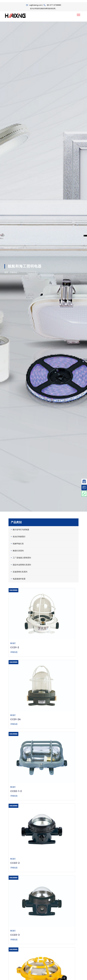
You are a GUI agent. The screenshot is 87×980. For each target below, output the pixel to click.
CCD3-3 (15, 935)
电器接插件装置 (18, 579)
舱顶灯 (13, 643)
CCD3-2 (15, 863)
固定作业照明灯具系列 (21, 565)
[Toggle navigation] (79, 15)
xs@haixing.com (36, 5)
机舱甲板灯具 (17, 544)
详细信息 (14, 652)
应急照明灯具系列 (19, 572)
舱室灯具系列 (17, 551)
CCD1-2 (15, 647)
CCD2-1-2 (16, 791)
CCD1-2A (15, 719)
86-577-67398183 (54, 5)
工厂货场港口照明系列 (21, 558)
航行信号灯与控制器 (20, 529)
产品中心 (13, 272)
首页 (6, 272)
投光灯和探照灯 (18, 537)
